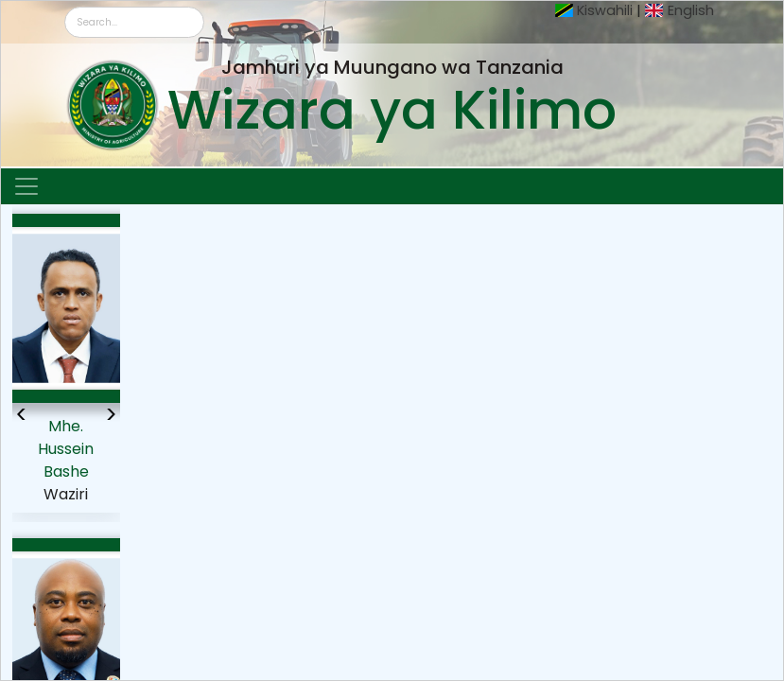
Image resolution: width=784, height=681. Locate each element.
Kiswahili (605, 10)
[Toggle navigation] (26, 186)
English (691, 10)
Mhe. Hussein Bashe (66, 449)
